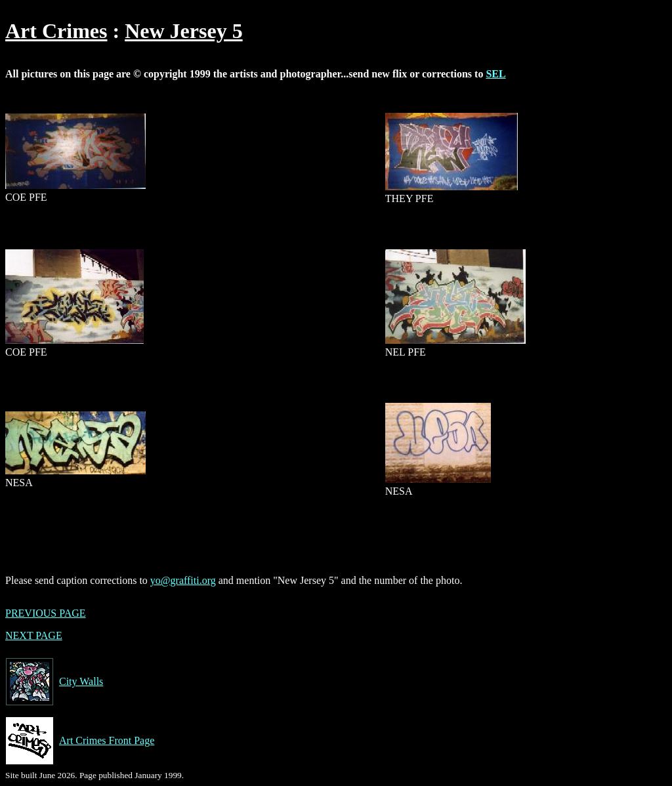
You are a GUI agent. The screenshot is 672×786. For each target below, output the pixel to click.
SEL (495, 74)
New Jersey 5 (183, 31)
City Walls (54, 682)
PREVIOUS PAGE (46, 613)
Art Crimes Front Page (80, 741)
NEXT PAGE (34, 635)
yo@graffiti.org (183, 580)
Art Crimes (56, 31)
